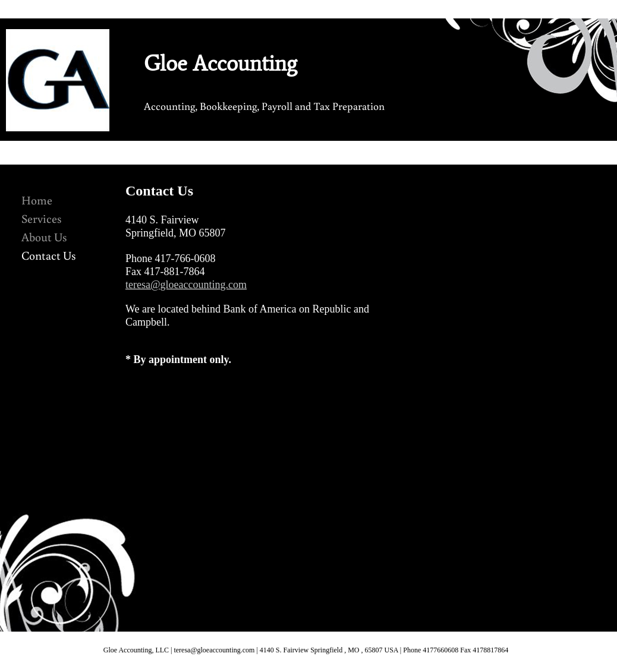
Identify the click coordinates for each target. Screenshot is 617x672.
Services (42, 218)
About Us (44, 236)
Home (37, 200)
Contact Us (49, 255)
